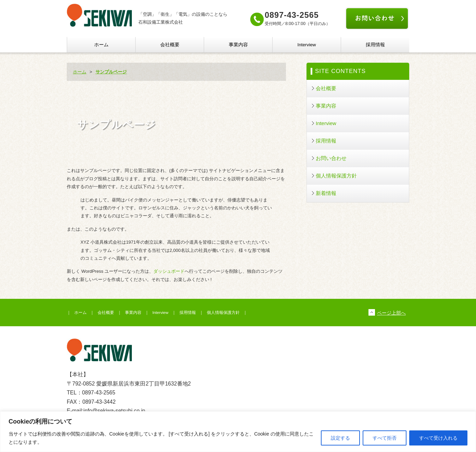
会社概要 (170, 45)
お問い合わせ (331, 158)
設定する (340, 438)
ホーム (101, 45)
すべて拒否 (385, 438)
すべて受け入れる (438, 438)
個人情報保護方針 (336, 176)
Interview (306, 45)
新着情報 (326, 193)
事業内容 (238, 45)
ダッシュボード (169, 271)
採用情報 (375, 45)
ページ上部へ (391, 313)
